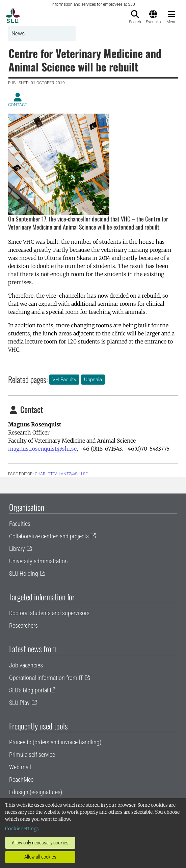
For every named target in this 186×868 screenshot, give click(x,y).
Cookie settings (22, 829)
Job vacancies (26, 665)
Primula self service (32, 755)
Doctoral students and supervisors (49, 613)
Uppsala (93, 380)
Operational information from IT (46, 678)
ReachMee (21, 780)
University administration (38, 561)
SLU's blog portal (29, 690)
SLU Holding (24, 574)
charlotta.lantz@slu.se (61, 474)
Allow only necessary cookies (40, 843)
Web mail (20, 767)
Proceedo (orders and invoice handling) (55, 742)
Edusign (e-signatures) (36, 792)
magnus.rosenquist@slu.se (42, 449)
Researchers (23, 625)
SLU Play (19, 703)
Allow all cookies (40, 857)
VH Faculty (64, 380)
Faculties (20, 524)
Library (17, 549)
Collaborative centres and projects (49, 536)
